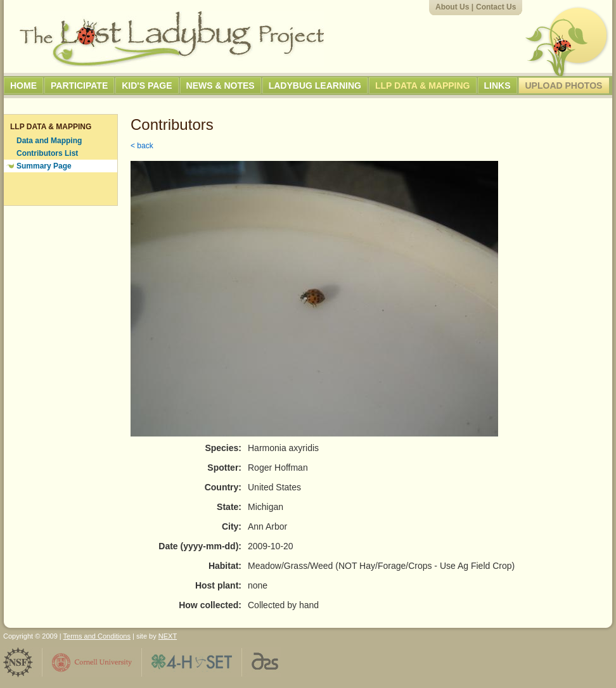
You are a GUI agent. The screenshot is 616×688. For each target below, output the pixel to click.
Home (23, 86)
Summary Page (44, 166)
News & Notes (221, 86)
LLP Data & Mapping (423, 86)
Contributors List (47, 153)
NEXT (168, 636)
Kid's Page (147, 86)
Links (497, 86)
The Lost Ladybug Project (172, 39)
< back (142, 146)
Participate (79, 86)
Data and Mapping (49, 141)
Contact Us (496, 7)
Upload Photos (564, 86)
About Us (452, 7)
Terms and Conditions (97, 636)
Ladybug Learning (315, 86)
